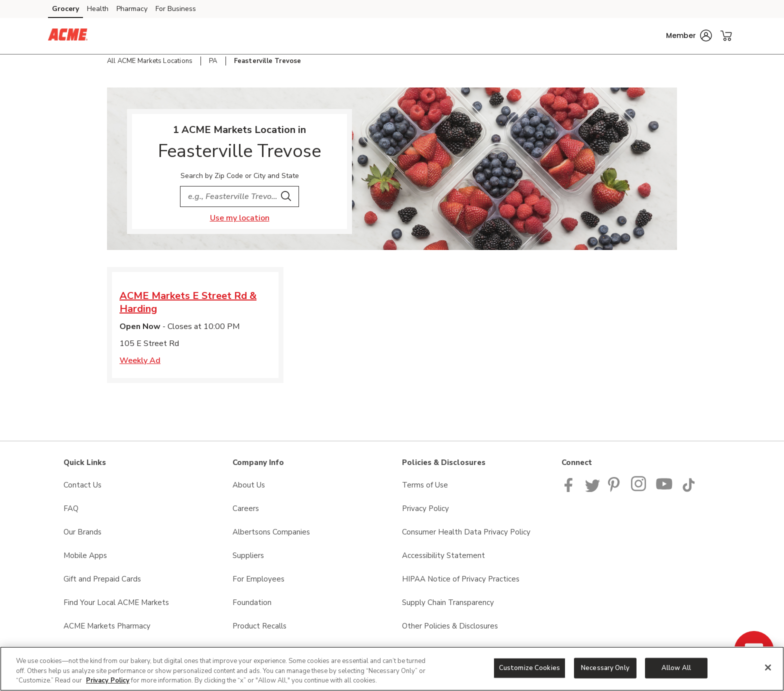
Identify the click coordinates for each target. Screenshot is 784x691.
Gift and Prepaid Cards (102, 579)
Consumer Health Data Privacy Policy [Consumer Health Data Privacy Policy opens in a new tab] (466, 532)
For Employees (258, 579)
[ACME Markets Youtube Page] (664, 489)
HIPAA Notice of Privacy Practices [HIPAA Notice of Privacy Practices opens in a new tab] (461, 579)
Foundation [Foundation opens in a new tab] (252, 602)
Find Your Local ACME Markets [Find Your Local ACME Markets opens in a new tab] (116, 602)
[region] (392, 669)
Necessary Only (605, 667)
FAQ (71, 508)
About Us (249, 485)
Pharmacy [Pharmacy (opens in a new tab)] (132, 9)
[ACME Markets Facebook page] (571, 489)
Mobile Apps (85, 555)
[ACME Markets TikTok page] (688, 489)
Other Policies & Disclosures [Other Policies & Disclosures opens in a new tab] (450, 626)
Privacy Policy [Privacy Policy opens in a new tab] (425, 508)
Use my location (240, 218)
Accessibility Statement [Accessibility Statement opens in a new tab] (443, 555)
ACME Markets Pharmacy (107, 626)
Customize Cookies (529, 667)
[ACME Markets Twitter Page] (592, 489)
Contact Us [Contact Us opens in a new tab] (82, 485)
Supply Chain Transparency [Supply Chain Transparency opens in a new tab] (448, 602)
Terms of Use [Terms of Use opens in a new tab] (425, 485)
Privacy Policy (108, 680)
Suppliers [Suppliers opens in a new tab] (248, 555)
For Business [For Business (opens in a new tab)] (176, 9)
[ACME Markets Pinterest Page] (615, 489)
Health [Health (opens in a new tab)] (98, 9)
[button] (689, 35)
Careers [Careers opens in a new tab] (246, 508)
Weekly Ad (140, 360)
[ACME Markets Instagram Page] (639, 489)
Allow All (676, 667)
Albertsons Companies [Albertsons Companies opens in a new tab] (271, 532)
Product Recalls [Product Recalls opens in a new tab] (259, 626)
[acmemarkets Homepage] (68, 36)
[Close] (768, 667)
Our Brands (82, 532)
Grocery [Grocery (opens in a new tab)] (65, 9)
